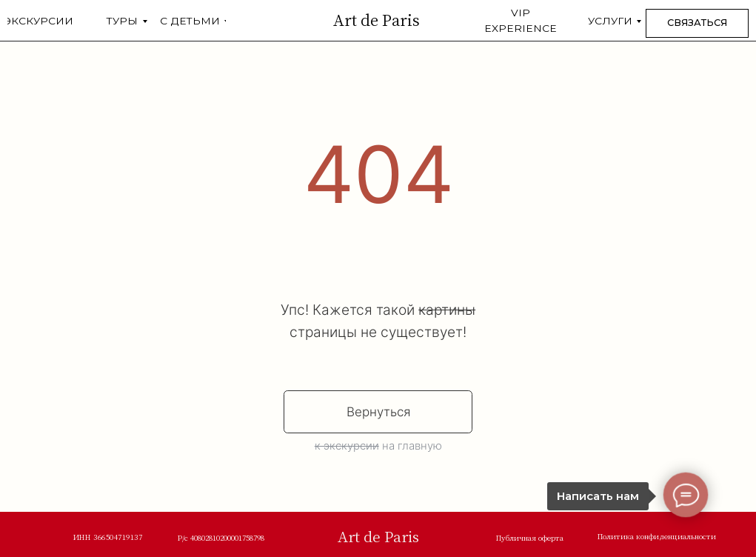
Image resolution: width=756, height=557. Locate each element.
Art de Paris (377, 20)
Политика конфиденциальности (657, 536)
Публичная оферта (530, 537)
